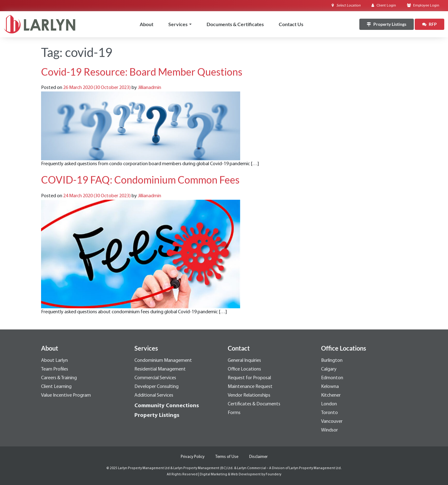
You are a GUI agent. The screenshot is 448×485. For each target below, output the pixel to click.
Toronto (329, 413)
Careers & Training (59, 378)
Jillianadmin (149, 88)
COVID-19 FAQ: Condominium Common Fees (140, 180)
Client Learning (56, 387)
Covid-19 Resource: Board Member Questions (142, 72)
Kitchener (331, 395)
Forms (234, 413)
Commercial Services (155, 378)
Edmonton (332, 378)
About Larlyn (54, 361)
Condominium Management (163, 361)
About (147, 24)
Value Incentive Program (66, 395)
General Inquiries (244, 361)
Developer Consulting (156, 387)
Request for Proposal (249, 378)
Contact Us (291, 24)
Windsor (329, 430)
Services (178, 24)
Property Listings (157, 415)
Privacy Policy (193, 457)
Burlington (332, 361)
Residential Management (160, 369)
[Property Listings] (387, 24)
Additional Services (154, 395)
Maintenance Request (250, 387)
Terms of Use (227, 457)
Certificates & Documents (254, 404)
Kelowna (330, 387)
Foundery (273, 475)
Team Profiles (55, 369)
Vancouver (332, 422)
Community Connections (167, 406)
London (329, 404)
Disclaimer (258, 457)
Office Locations (244, 369)
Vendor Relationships (249, 395)
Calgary (329, 369)
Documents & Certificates (235, 24)
